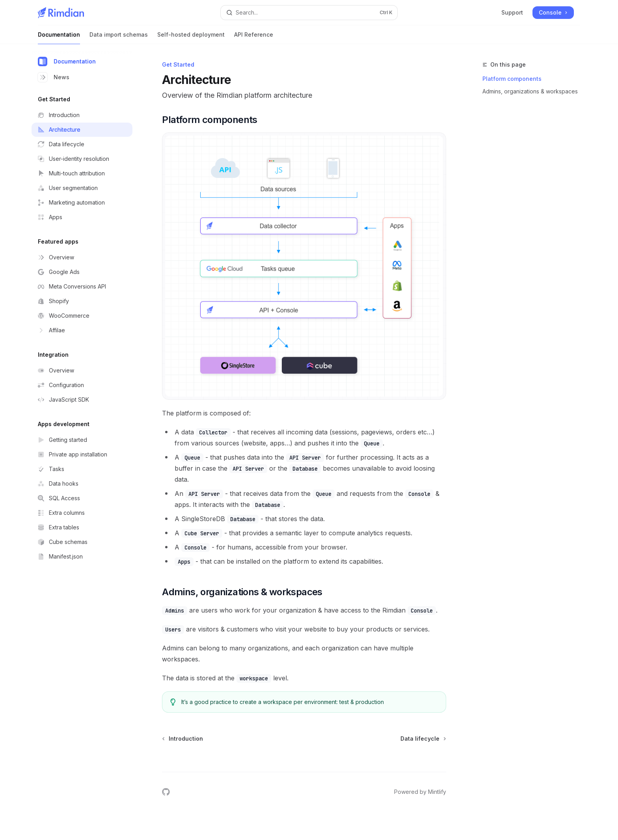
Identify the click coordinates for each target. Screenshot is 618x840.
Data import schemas (119, 38)
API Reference (254, 38)
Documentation (59, 38)
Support (512, 12)
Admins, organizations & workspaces (530, 91)
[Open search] (309, 13)
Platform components (512, 79)
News (54, 77)
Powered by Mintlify (420, 792)
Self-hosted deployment (191, 38)
